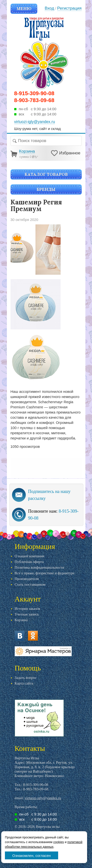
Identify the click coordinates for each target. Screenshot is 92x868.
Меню (24, 9)
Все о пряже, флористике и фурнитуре (45, 573)
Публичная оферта (29, 562)
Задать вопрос (26, 678)
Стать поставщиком (30, 584)
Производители (27, 579)
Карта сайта (24, 683)
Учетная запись (27, 614)
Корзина (21, 620)
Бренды (46, 189)
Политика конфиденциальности (39, 567)
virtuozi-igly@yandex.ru (43, 798)
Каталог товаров (46, 174)
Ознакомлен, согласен (32, 856)
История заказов (27, 609)
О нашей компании (30, 556)
